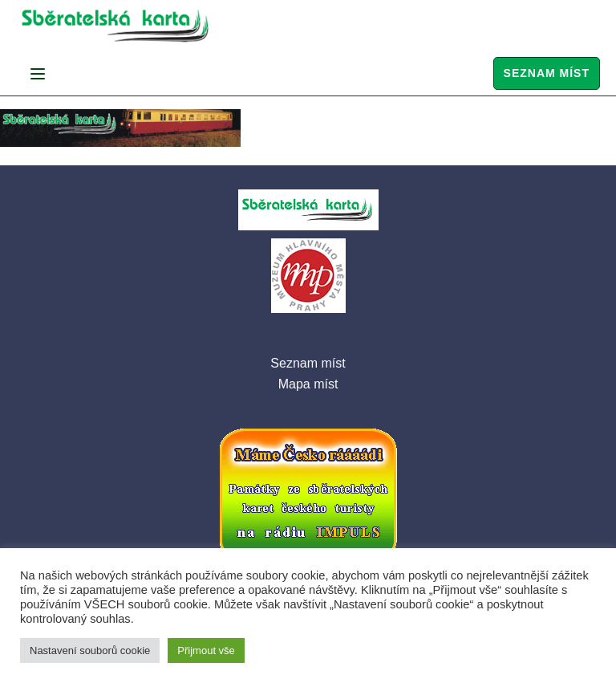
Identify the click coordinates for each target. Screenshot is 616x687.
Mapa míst (308, 384)
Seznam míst (547, 73)
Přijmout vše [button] (206, 650)
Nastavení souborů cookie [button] (90, 650)
